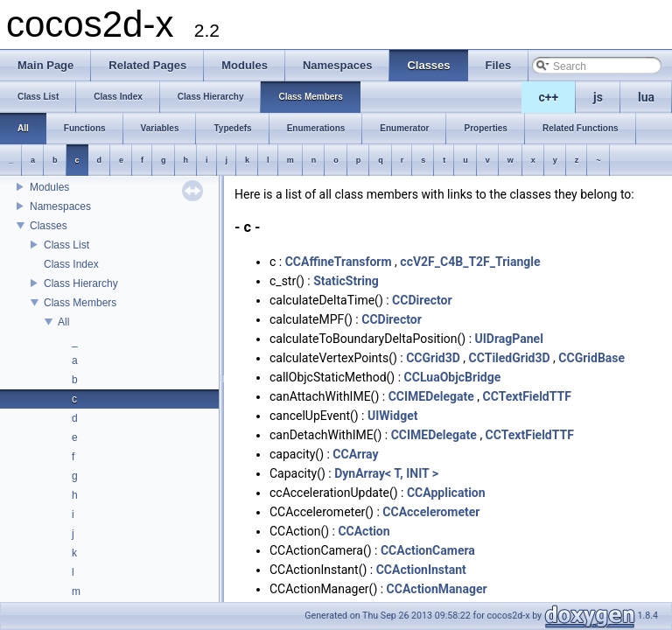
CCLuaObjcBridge (453, 377)
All (63, 322)
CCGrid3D (433, 358)
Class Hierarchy (81, 283)
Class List (66, 245)
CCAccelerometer (431, 512)
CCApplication (446, 493)
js (598, 97)
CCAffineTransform (339, 262)
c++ (549, 97)
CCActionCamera (428, 550)
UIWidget (392, 416)
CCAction (364, 531)
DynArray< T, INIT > (386, 473)
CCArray (355, 454)
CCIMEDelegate (431, 396)
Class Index (71, 264)
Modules (49, 187)
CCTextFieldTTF (527, 396)
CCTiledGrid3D (510, 358)
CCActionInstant (421, 570)
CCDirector (422, 300)
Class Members (80, 303)
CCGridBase (591, 358)
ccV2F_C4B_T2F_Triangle (470, 262)
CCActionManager (437, 589)
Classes (49, 226)
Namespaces (60, 206)
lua (646, 97)
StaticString (346, 281)
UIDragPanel (509, 339)
